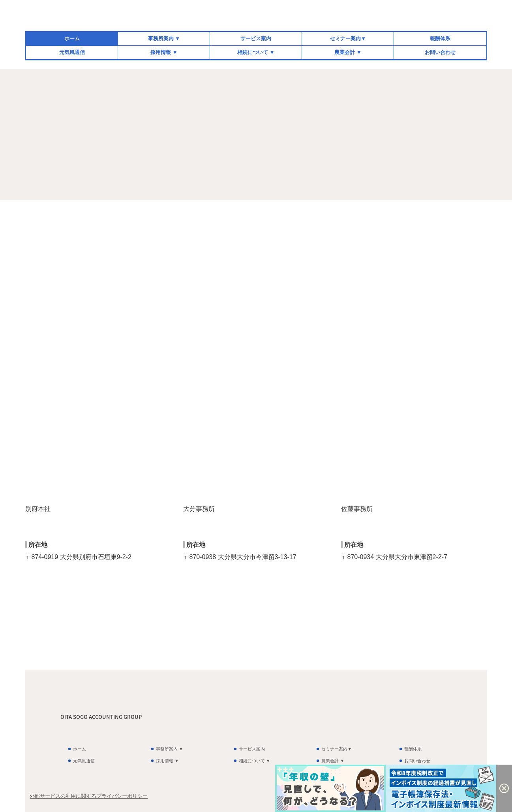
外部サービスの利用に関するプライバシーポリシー (89, 796)
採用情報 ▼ (164, 52)
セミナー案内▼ (348, 38)
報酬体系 (440, 38)
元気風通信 (72, 52)
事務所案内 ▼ (164, 38)
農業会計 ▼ (348, 52)
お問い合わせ (440, 52)
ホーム (72, 38)
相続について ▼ (256, 52)
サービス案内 (256, 38)
